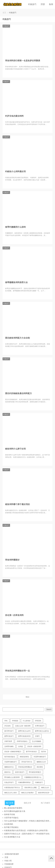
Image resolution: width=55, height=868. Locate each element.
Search (49, 709)
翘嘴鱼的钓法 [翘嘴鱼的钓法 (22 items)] (9, 767)
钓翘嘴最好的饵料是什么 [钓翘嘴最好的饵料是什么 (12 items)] (33, 777)
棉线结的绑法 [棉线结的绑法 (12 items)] (24, 757)
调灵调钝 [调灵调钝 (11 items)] (40, 767)
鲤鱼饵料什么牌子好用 (15, 449)
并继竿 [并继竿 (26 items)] (37, 736)
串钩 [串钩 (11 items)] (6, 721)
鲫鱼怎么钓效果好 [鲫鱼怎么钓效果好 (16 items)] (27, 793)
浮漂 (43, 4)
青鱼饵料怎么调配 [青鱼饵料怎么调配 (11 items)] (31, 788)
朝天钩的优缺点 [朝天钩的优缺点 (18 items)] (10, 757)
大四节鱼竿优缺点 (11, 818)
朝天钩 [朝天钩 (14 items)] (44, 752)
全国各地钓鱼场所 (12, 854)
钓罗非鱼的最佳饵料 (14, 116)
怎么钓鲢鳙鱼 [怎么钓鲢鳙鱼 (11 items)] (37, 741)
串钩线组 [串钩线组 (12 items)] (15, 721)
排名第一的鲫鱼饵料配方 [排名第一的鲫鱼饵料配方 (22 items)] (13, 752)
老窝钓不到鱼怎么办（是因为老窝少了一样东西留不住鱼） (27, 834)
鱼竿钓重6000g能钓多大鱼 (15, 811)
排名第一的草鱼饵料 (14, 615)
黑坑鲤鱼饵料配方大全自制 (17, 338)
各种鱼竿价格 (10, 814)
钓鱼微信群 (9, 864)
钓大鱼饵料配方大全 (12, 837)
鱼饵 (51, 4)
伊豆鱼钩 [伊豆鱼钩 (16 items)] (7, 726)
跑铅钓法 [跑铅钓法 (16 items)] (7, 772)
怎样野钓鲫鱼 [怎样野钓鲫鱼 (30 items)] (9, 746)
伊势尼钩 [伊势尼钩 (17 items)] (38, 721)
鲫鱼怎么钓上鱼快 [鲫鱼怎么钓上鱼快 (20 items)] (11, 793)
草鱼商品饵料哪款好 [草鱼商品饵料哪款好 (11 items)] (25, 767)
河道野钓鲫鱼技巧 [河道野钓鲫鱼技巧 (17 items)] (11, 762)
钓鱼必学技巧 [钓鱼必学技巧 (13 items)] (9, 782)
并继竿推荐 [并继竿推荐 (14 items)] (8, 741)
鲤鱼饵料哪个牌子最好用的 (17, 504)
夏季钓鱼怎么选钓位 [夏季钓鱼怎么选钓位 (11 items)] (42, 731)
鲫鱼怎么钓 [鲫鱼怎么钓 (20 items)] (45, 788)
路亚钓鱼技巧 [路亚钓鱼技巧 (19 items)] (20, 772)
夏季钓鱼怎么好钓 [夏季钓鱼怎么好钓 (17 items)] (24, 731)
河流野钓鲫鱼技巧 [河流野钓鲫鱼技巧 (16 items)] (40, 757)
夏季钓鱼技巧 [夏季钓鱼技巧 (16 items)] (9, 736)
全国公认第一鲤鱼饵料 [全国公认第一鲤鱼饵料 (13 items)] (23, 726)
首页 (4, 13)
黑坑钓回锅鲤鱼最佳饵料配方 (19, 393)
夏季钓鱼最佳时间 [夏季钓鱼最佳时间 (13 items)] (24, 736)
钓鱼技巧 (32, 4)
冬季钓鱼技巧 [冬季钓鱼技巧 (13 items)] (40, 726)
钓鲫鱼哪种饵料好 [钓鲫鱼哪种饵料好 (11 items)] (24, 782)
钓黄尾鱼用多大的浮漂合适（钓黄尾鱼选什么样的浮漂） (27, 830)
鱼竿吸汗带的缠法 (11, 827)
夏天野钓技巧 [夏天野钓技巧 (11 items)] (9, 731)
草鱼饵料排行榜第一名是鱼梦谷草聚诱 (23, 61)
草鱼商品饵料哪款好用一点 (17, 671)
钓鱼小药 (8, 861)
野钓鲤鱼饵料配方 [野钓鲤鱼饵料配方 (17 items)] (35, 772)
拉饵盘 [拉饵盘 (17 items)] (21, 746)
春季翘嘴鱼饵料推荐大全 (16, 282)
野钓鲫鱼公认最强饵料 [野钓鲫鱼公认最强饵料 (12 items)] (12, 777)
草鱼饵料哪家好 (12, 560)
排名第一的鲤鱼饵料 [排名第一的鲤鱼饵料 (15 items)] (34, 746)
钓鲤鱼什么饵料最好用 (15, 171)
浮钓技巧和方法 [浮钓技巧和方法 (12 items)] (27, 762)
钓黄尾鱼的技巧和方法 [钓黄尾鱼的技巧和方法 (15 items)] (12, 788)
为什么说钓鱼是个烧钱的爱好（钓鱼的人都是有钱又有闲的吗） (28, 821)
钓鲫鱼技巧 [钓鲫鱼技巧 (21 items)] (39, 782)
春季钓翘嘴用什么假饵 (15, 227)
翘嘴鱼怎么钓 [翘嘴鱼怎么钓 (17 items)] (41, 762)
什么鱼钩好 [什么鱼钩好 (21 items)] (27, 721)
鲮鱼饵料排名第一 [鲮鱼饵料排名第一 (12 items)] (44, 793)
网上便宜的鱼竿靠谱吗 (13, 808)
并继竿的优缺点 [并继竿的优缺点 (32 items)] (22, 741)
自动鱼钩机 (9, 824)
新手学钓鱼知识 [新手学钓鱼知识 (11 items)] (31, 752)
